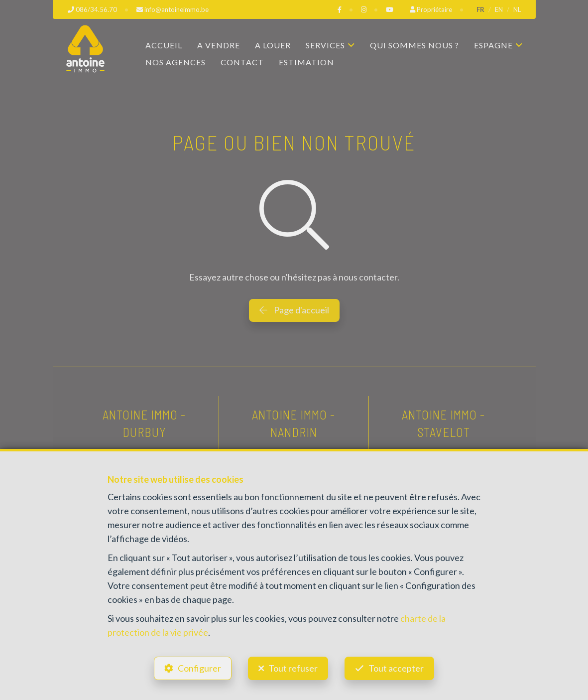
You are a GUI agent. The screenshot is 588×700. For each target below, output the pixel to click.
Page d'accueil (294, 310)
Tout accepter (396, 668)
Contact (242, 62)
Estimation (306, 62)
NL (517, 9)
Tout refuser (293, 668)
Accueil (164, 45)
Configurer (199, 668)
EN (499, 9)
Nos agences (176, 62)
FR (480, 9)
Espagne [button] (493, 45)
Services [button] (325, 45)
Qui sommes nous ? (414, 45)
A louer (273, 45)
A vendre (219, 45)
